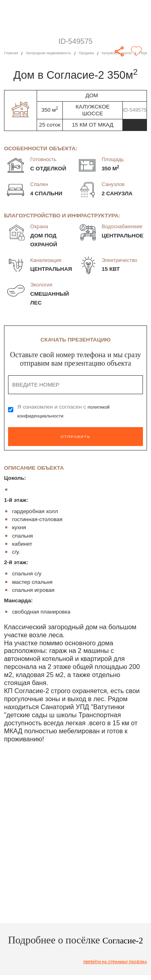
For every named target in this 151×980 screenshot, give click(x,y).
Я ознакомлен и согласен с (66, 411)
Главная (12, 53)
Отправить (75, 437)
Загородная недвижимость (55, 53)
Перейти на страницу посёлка (109, 962)
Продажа (99, 53)
